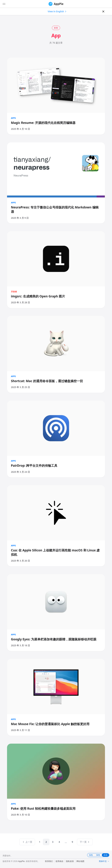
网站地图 (80, 861)
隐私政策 (70, 861)
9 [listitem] (72, 842)
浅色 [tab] (91, 855)
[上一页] (27, 842)
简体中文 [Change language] (104, 861)
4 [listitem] (59, 842)
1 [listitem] (40, 842)
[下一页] (85, 842)
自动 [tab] (105, 855)
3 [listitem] (53, 842)
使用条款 (59, 861)
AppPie (56, 4)
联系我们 (49, 861)
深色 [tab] (98, 855)
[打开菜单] (4, 4)
